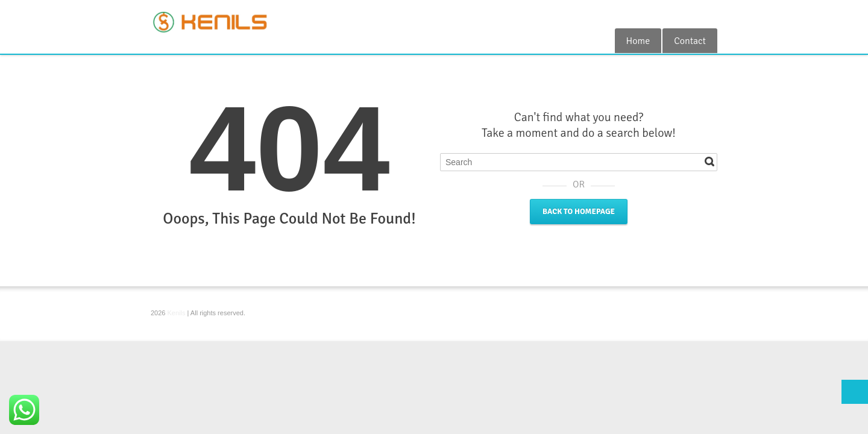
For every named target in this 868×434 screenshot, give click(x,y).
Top (855, 392)
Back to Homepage (579, 212)
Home (638, 41)
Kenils (177, 313)
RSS (710, 14)
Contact (690, 41)
